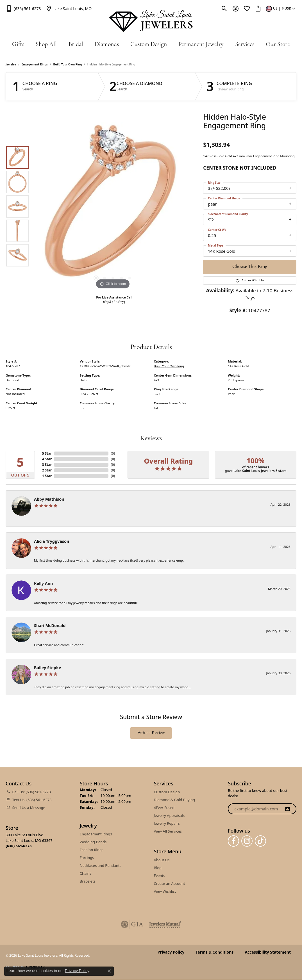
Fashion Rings (92, 850)
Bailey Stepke (47, 668)
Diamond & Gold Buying (175, 800)
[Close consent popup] (109, 971)
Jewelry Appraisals (169, 815)
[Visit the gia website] (132, 924)
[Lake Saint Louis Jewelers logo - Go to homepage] (151, 21)
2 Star (47, 470)
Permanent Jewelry (201, 45)
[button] (224, 8)
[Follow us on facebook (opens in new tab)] (233, 841)
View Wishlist (165, 891)
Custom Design (149, 45)
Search (28, 89)
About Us (162, 860)
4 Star (47, 459)
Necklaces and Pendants (101, 865)
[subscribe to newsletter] (287, 809)
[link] (23, 8)
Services (245, 45)
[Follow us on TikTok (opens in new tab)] (260, 841)
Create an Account (170, 883)
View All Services (168, 831)
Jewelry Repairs (167, 823)
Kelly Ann (43, 583)
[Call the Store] (19, 846)
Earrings (87, 858)
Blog (158, 868)
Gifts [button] (18, 45)
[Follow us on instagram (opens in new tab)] (247, 841)
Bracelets (88, 881)
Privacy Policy (171, 952)
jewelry (11, 64)
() (113, 453)
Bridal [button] (76, 45)
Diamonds (107, 45)
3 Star (47, 465)
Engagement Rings (35, 64)
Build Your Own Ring (68, 64)
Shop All (46, 45)
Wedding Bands (93, 842)
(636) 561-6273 (114, 302)
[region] (113, 206)
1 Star (47, 476)
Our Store (278, 45)
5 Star (47, 453)
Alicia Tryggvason (52, 541)
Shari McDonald (50, 625)
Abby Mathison (49, 499)
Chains (86, 873)
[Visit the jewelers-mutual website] (165, 924)
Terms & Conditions (214, 952)
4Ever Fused (164, 808)
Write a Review (151, 733)
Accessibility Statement (268, 952)
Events (160, 876)
